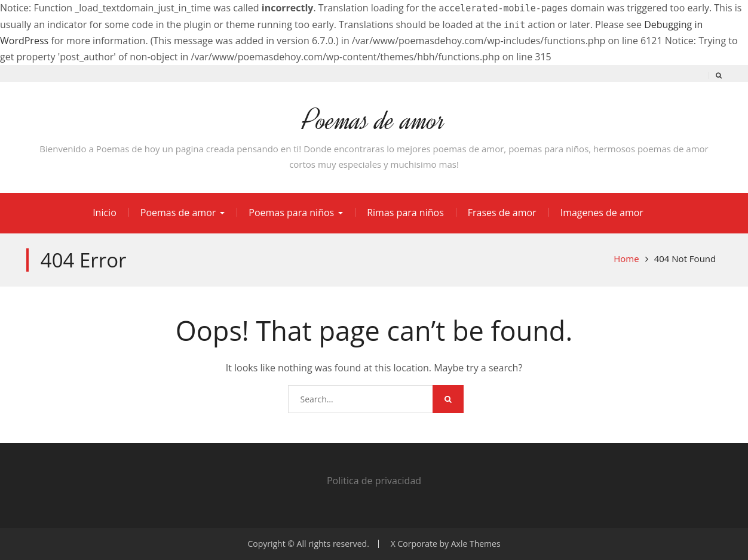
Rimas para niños (405, 213)
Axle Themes (476, 544)
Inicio (105, 213)
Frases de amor (502, 213)
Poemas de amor (374, 120)
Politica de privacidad (374, 481)
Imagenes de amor (602, 213)
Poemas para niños (291, 213)
